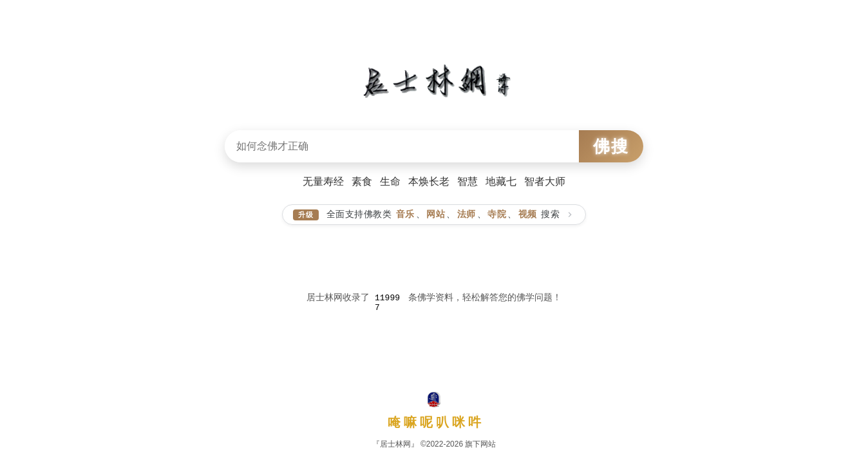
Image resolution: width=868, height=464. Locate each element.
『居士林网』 (395, 444)
